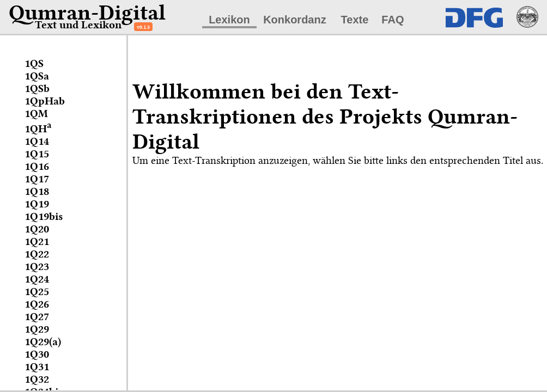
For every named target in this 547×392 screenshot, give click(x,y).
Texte (355, 20)
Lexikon (229, 20)
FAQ (393, 20)
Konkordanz (295, 20)
